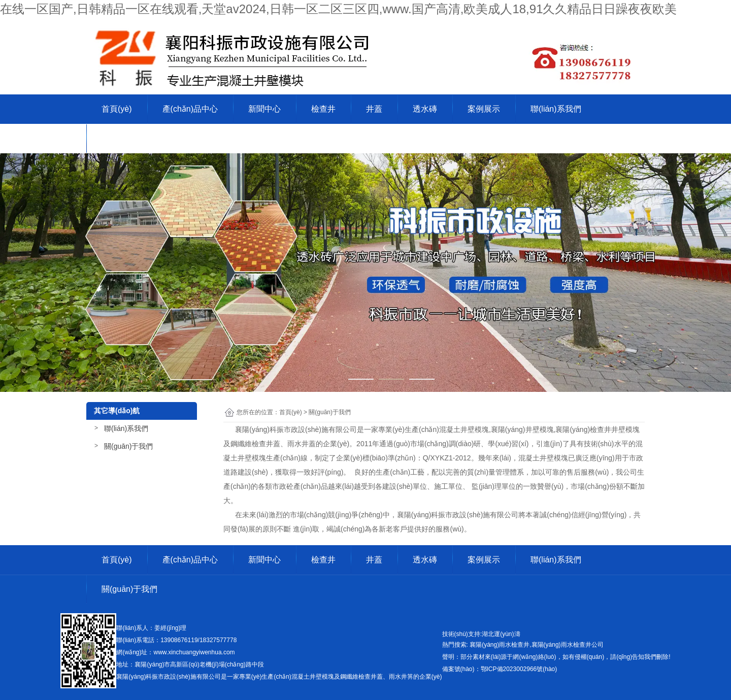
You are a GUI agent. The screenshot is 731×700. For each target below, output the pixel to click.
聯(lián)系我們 (556, 109)
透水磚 (425, 109)
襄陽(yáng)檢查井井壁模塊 (597, 429)
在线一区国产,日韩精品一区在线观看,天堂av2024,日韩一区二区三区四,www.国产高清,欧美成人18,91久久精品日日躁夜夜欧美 (338, 9)
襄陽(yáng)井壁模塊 (522, 429)
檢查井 (323, 109)
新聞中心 (264, 109)
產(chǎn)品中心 (190, 109)
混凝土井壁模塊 (464, 429)
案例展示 (484, 109)
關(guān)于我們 (129, 138)
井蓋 (374, 109)
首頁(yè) (117, 109)
